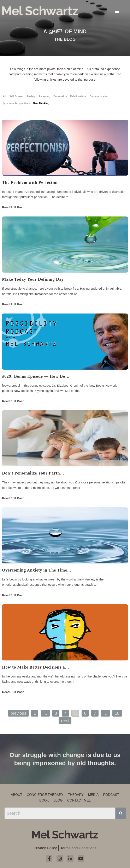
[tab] (5, 96)
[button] (117, 10)
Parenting (44, 96)
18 (117, 713)
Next (65, 720)
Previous (18, 713)
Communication (99, 96)
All (4, 96)
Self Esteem (16, 96)
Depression (60, 96)
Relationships (78, 96)
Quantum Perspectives (16, 103)
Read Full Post (13, 207)
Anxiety (31, 96)
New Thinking (41, 103)
